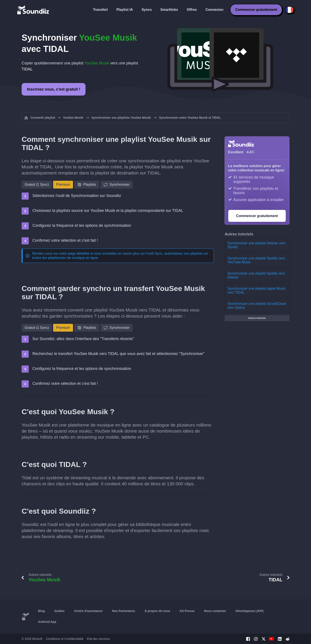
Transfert (100, 10)
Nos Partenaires (124, 611)
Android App (47, 622)
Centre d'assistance (88, 611)
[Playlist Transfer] (33, 10)
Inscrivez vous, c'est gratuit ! (54, 89)
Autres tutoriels (257, 318)
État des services (98, 639)
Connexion (215, 10)
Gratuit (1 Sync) (37, 185)
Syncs (147, 10)
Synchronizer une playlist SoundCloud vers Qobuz (257, 306)
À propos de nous (157, 611)
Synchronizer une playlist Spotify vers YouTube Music (256, 260)
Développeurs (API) (250, 611)
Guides (59, 611)
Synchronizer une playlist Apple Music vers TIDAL (256, 290)
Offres (192, 10)
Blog (41, 611)
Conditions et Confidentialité (65, 639)
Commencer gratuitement (256, 10)
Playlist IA (125, 10)
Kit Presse (187, 611)
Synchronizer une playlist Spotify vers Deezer (256, 275)
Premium (63, 185)
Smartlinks (169, 10)
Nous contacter (215, 611)
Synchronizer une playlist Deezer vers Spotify (256, 245)
